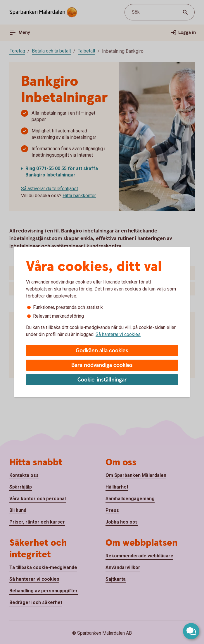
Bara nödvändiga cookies (102, 365)
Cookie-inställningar (102, 380)
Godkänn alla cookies (102, 351)
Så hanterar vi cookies (118, 334)
